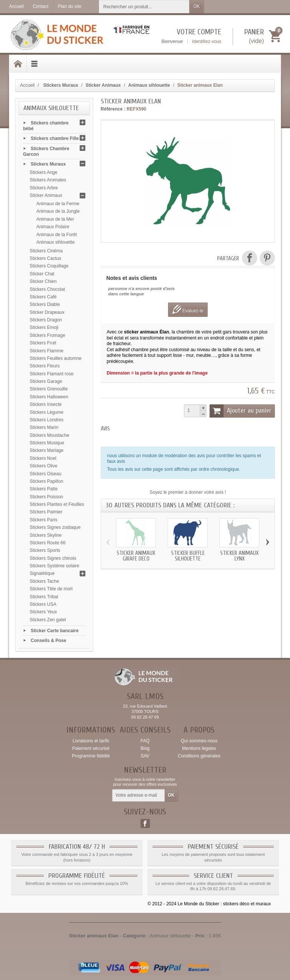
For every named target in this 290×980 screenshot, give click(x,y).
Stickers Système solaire (55, 566)
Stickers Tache (45, 581)
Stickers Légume (47, 412)
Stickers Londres (47, 420)
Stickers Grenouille (49, 389)
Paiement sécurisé (91, 748)
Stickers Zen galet (48, 620)
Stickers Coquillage (49, 266)
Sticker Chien (43, 281)
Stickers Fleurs (45, 366)
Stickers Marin (44, 427)
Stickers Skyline (46, 535)
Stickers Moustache (50, 435)
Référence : (113, 109)
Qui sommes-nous (199, 741)
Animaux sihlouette (55, 242)
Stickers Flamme (47, 351)
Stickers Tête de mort (51, 589)
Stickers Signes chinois (53, 558)
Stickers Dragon (46, 320)
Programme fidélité (91, 756)
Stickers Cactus (46, 258)
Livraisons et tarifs (91, 741)
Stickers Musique (47, 443)
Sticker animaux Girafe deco (136, 556)
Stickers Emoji (44, 327)
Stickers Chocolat (47, 289)
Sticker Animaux (46, 195)
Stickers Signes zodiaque (55, 527)
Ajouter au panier (241, 411)
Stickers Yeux (43, 612)
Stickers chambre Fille (55, 138)
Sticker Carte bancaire (55, 630)
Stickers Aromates (48, 180)
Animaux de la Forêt (56, 235)
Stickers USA (43, 604)
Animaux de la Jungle (58, 211)
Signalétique (42, 573)
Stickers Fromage (48, 335)
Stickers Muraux (48, 164)
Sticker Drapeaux (47, 312)
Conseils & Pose (48, 641)
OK (197, 6)
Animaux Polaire (53, 227)
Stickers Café (43, 297)
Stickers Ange (44, 172)
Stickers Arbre (44, 188)
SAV (145, 756)
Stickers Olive (44, 466)
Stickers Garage (46, 381)
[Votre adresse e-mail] (139, 796)
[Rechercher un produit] (144, 7)
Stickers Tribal (44, 597)
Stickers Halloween (49, 397)
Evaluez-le (188, 310)
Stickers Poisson (47, 497)
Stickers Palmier (46, 512)
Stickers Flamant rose (52, 374)
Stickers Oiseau (46, 474)
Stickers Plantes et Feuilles (57, 504)
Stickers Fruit (43, 343)
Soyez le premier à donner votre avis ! (188, 492)
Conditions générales (199, 756)
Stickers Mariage (47, 450)
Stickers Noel (43, 458)
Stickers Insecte (46, 404)
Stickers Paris (44, 520)
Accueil (27, 85)
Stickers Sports (45, 550)
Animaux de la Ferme (58, 204)
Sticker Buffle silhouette (188, 556)
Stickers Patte (44, 489)
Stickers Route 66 (48, 543)
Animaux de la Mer (55, 219)
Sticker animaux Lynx (239, 556)
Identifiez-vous (207, 41)
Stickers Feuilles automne (56, 358)
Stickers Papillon (47, 481)
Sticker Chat (42, 274)
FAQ (145, 741)
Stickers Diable (45, 304)
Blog (145, 748)
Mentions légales (199, 748)
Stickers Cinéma (46, 251)
